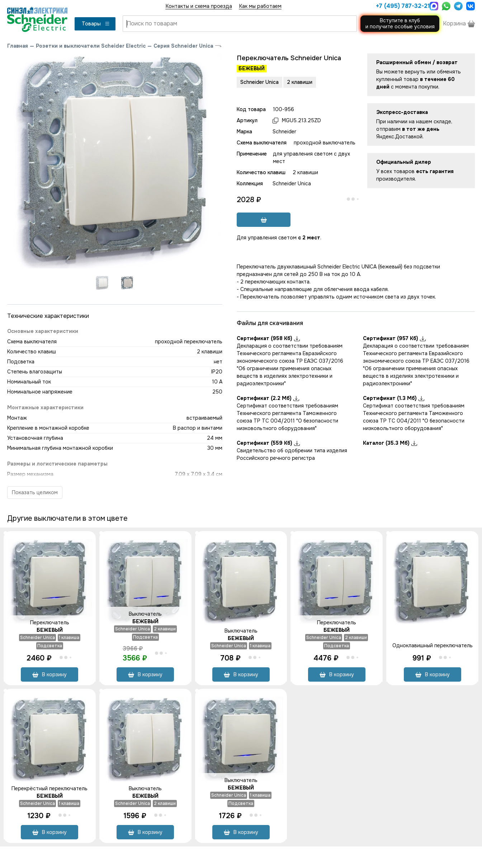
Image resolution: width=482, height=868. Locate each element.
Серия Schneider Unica (183, 46)
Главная (18, 46)
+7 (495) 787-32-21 (401, 6)
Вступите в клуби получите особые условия (400, 23)
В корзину (49, 674)
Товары (96, 24)
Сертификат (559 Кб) (268, 443)
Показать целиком (35, 492)
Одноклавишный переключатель (433, 645)
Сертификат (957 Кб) (394, 338)
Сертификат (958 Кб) (268, 338)
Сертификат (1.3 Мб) (394, 398)
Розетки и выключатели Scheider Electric (91, 46)
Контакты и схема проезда (199, 6)
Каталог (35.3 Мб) (390, 443)
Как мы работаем (260, 6)
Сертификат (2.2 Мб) (268, 398)
